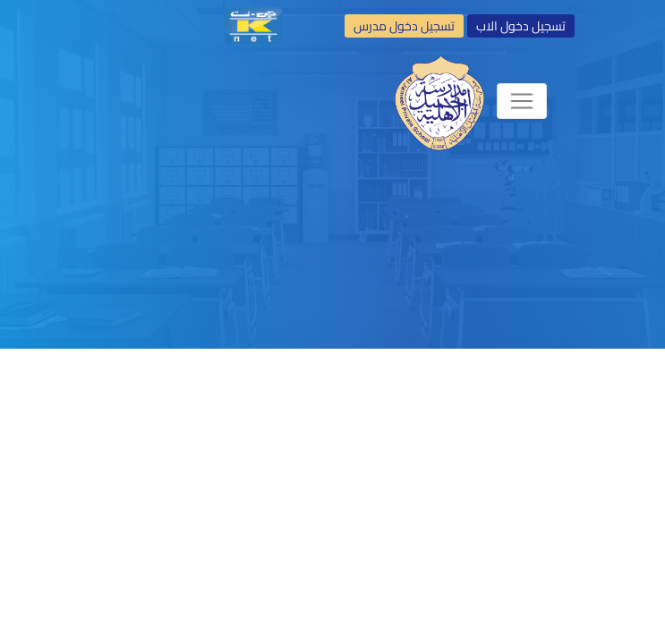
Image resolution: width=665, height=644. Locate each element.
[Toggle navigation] (522, 101)
